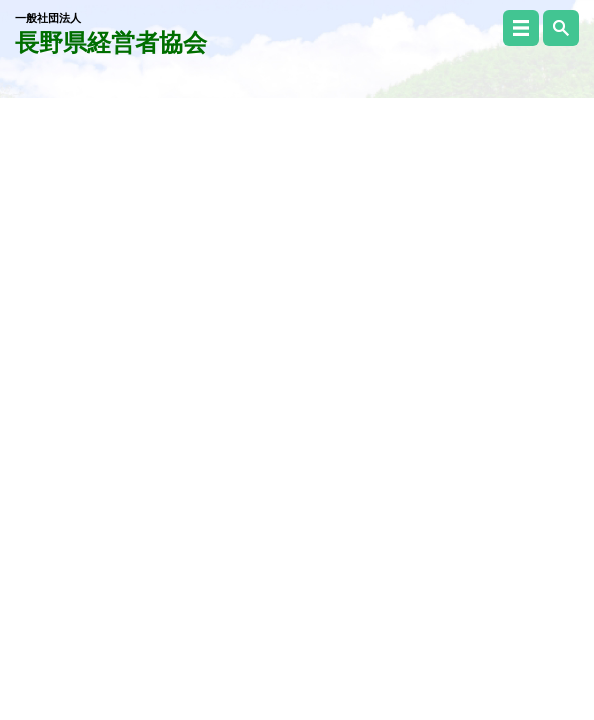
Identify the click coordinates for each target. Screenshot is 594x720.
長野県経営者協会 (111, 34)
